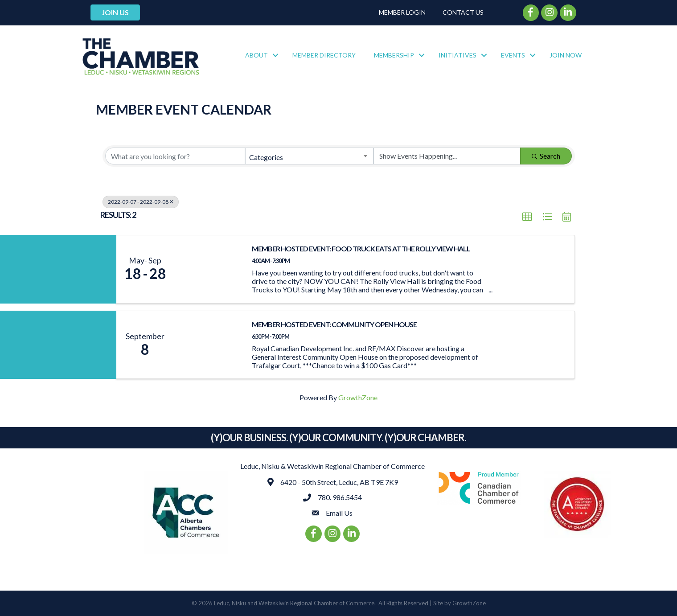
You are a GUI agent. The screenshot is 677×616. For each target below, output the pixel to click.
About (256, 55)
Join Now (566, 55)
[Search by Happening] (447, 156)
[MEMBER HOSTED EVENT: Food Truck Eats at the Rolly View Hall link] (209, 269)
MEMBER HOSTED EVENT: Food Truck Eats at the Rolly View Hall (361, 248)
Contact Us (463, 12)
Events (513, 55)
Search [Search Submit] (546, 156)
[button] (527, 217)
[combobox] (309, 156)
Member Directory (324, 55)
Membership (394, 55)
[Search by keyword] (175, 156)
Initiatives (457, 55)
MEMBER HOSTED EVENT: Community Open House (334, 324)
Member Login (402, 12)
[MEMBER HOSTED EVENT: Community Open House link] (209, 345)
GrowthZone (358, 397)
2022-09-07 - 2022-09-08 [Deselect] (141, 202)
